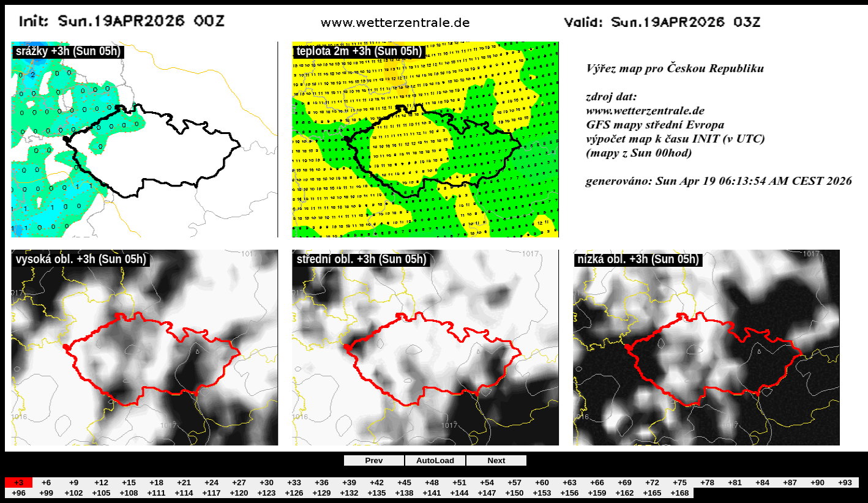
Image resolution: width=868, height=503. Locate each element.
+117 (211, 493)
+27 (239, 483)
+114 (184, 493)
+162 (624, 493)
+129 (321, 493)
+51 (459, 483)
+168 (679, 493)
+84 (762, 483)
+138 (404, 493)
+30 (267, 483)
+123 (266, 493)
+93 (845, 483)
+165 (652, 493)
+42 (377, 483)
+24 (211, 483)
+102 (73, 493)
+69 (625, 483)
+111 (156, 493)
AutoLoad (435, 460)
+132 (349, 493)
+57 (514, 483)
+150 (514, 493)
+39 (349, 483)
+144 (459, 493)
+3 (19, 483)
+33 (294, 483)
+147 (487, 493)
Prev (374, 460)
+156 (569, 493)
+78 (707, 483)
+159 (597, 493)
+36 (322, 483)
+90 (817, 483)
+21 (184, 483)
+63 (570, 483)
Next (497, 460)
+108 (129, 493)
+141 (432, 493)
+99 (46, 493)
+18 (156, 483)
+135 (376, 493)
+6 (46, 483)
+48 (432, 483)
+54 (487, 483)
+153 (542, 493)
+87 (790, 483)
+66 (597, 483)
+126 (294, 493)
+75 (680, 483)
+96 (19, 493)
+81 (735, 483)
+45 (404, 483)
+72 (652, 483)
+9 (74, 483)
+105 (101, 493)
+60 (542, 483)
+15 (129, 483)
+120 (239, 493)
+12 (101, 483)
